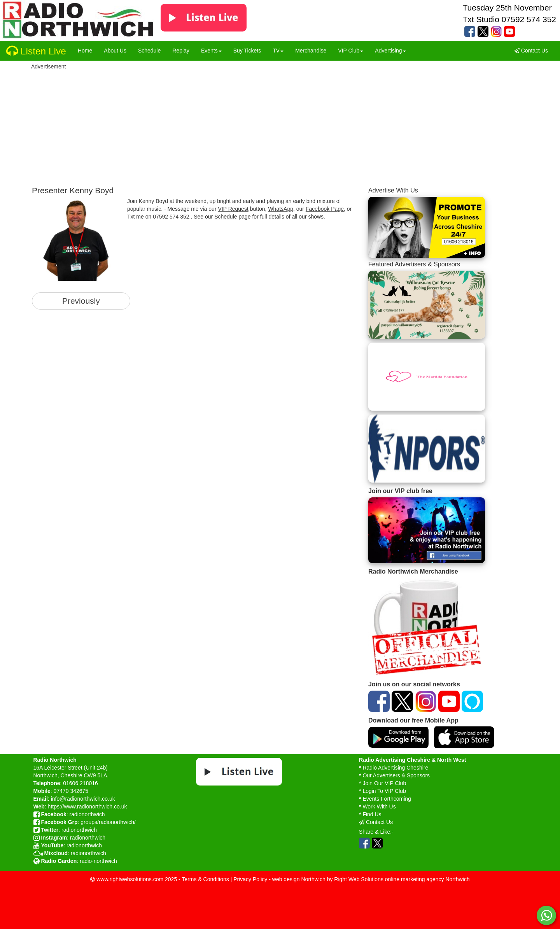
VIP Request (233, 209)
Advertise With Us (393, 190)
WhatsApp (281, 209)
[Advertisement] (246, 126)
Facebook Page (325, 209)
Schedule (226, 217)
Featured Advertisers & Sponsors (414, 264)
